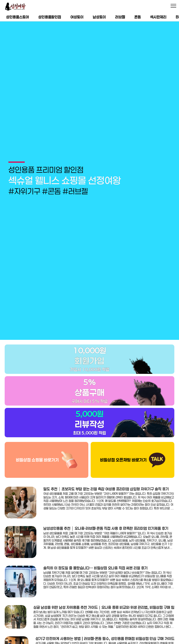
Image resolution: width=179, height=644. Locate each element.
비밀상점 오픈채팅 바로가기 (123, 449)
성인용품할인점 (50, 17)
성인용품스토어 (17, 17)
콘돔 (138, 17)
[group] (89, 175)
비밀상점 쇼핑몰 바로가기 (37, 449)
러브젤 (120, 17)
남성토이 (99, 17)
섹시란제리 (158, 17)
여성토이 (77, 17)
